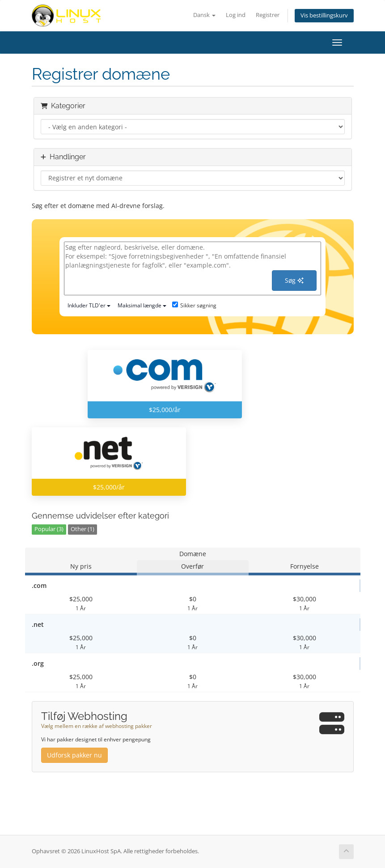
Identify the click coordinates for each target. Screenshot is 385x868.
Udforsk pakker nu (74, 755)
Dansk (204, 15)
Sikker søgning (194, 305)
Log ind (236, 15)
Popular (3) (49, 529)
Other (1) (82, 529)
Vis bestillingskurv (324, 15)
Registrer (268, 15)
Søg (294, 280)
